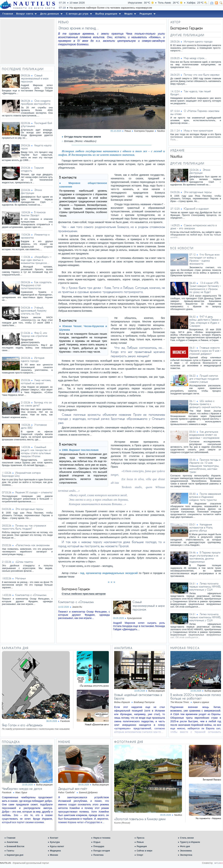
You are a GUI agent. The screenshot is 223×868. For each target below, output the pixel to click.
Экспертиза (186, 855)
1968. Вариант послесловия (80, 450)
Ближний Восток (15, 846)
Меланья (20, 578)
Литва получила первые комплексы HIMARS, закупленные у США (205, 587)
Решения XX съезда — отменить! (34, 492)
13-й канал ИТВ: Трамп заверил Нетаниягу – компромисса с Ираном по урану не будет (205, 287)
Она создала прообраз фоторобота (36, 102)
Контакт (54, 838)
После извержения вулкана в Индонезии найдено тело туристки (205, 497)
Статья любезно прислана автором (84, 594)
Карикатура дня (15, 855)
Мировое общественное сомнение (83, 185)
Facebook (65, 721)
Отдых (97, 842)
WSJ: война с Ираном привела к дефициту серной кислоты (205, 404)
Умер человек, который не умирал (36, 382)
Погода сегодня (102, 851)
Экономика (186, 851)
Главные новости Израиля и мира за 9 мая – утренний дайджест (205, 351)
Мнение (54, 855)
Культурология (134, 618)
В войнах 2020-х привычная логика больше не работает (196, 697)
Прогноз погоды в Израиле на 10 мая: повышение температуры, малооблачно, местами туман (205, 466)
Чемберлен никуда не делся (22, 789)
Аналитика (12, 842)
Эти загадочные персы (29, 509)
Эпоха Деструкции (31, 191)
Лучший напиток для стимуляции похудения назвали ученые (204, 379)
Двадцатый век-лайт (73, 789)
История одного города (33, 359)
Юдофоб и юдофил (196, 209)
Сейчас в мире (144, 851)
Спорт (140, 855)
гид (82, 573)
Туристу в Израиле (190, 842)
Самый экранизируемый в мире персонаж (35, 78)
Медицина (55, 851)
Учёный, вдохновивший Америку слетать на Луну (34, 311)
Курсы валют (57, 846)
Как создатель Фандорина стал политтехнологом (36, 285)
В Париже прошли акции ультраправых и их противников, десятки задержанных (205, 557)
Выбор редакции (157, 691)
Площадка (99, 846)
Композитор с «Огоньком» (31, 595)
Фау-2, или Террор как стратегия (34, 334)
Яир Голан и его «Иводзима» (22, 725)
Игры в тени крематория (198, 131)
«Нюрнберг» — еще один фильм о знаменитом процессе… (36, 260)
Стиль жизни (187, 838)
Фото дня (185, 846)
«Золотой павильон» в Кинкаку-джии (140, 819)
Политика (98, 855)
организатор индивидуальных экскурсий (112, 573)
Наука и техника (102, 838)
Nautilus (161, 131)
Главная (11, 838)
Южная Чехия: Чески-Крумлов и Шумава (83, 328)
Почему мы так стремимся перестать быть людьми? (24, 527)
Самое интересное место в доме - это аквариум (193, 227)
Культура (55, 842)
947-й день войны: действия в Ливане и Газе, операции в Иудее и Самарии (205, 321)
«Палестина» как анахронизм (32, 545)
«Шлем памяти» (24, 562)
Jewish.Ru (77, 607)
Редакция (142, 846)
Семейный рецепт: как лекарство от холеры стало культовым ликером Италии (36, 452)
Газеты (10, 851)
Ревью (140, 842)
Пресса (140, 838)
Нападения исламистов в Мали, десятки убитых (201, 527)
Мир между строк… (195, 58)
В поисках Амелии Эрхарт (33, 214)
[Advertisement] (27, 42)
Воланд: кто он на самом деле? (36, 404)
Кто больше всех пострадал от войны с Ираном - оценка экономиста (204, 259)
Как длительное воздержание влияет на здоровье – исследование (204, 435)
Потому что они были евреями (202, 75)
